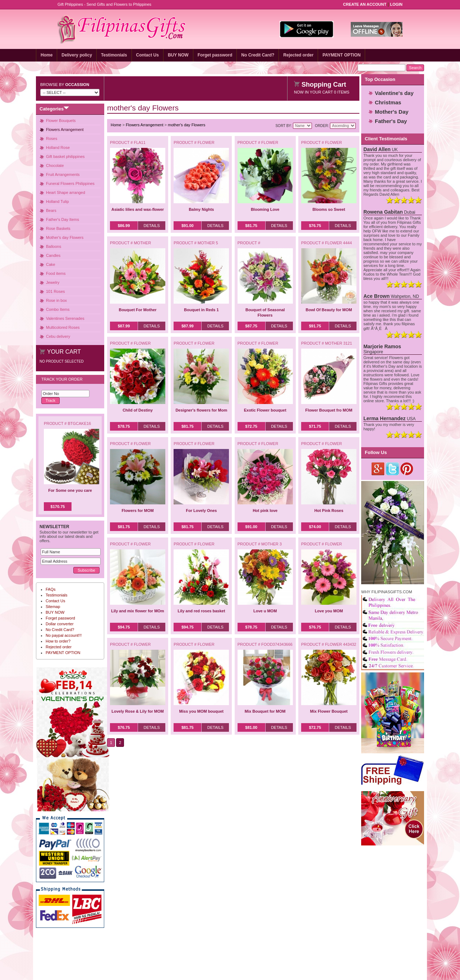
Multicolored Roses (63, 327)
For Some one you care (70, 490)
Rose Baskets (58, 228)
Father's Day (391, 121)
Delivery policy (77, 55)
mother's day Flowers (187, 125)
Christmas (388, 102)
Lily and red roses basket (201, 611)
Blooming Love (265, 209)
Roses (52, 139)
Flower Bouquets (61, 121)
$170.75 (58, 507)
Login (396, 4)
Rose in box (56, 300)
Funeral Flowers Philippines (70, 183)
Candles (53, 255)
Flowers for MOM (137, 511)
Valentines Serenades (65, 318)
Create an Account (365, 4)
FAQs (51, 589)
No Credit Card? (258, 55)
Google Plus (378, 469)
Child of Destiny (138, 410)
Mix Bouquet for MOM (265, 711)
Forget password (215, 55)
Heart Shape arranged (66, 192)
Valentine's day (394, 93)
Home (47, 55)
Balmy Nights (201, 209)
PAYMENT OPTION (341, 55)
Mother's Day (392, 112)
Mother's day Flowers (65, 237)
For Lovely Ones (201, 511)
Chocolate (55, 165)
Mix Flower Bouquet (329, 711)
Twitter (393, 469)
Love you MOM (329, 611)
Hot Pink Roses (329, 511)
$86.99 (124, 226)
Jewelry (53, 282)
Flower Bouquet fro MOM (329, 410)
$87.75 (251, 326)
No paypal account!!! (64, 635)
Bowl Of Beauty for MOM (329, 310)
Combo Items (58, 309)
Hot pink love (265, 511)
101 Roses (56, 291)
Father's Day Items (63, 219)
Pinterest (407, 469)
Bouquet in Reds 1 (201, 310)
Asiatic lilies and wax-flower (138, 209)
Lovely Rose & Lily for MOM (137, 711)
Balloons (54, 246)
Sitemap (53, 607)
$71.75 (315, 426)
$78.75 (124, 426)
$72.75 (251, 426)
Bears (51, 210)
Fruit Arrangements (63, 174)
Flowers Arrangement (65, 130)
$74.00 (315, 527)
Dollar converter (60, 624)
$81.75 (251, 226)
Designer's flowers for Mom (201, 410)
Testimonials (114, 55)
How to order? (58, 641)
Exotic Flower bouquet (265, 410)
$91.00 (188, 226)
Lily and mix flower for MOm (137, 611)
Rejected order (298, 55)
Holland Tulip (57, 201)
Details (151, 226)
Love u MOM (265, 611)
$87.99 (124, 326)
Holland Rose (58, 148)
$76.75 (315, 226)
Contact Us (148, 55)
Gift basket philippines (65, 156)
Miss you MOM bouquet (201, 711)
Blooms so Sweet (329, 209)
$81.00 (251, 727)
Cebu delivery (58, 336)
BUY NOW (178, 55)
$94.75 (124, 627)
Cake (51, 264)
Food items (56, 273)
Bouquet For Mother (137, 310)
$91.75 (315, 326)
